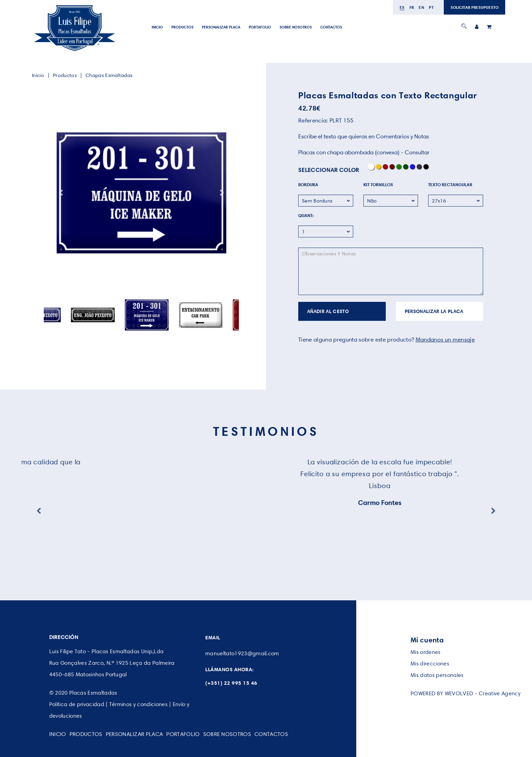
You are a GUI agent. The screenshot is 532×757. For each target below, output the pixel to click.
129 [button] (149, 326)
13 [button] (108, 305)
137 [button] (190, 326)
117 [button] (88, 326)
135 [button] (180, 326)
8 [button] (83, 305)
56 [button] (134, 312)
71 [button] (210, 312)
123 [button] (119, 326)
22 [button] (154, 305)
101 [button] (169, 319)
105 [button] (190, 319)
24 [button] (164, 305)
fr (412, 7)
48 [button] (93, 312)
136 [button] (185, 326)
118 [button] (93, 326)
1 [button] (47, 305)
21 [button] (149, 305)
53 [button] (119, 312)
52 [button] (113, 312)
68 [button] (195, 312)
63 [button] (169, 312)
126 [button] (134, 326)
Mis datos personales (437, 675)
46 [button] (83, 312)
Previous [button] (61, 193)
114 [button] (236, 319)
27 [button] (180, 305)
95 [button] (139, 319)
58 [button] (144, 312)
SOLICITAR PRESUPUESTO (474, 7)
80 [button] (63, 319)
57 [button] (139, 312)
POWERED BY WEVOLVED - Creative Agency (465, 693)
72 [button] (215, 312)
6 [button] (73, 305)
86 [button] (93, 319)
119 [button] (98, 326)
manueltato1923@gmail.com (242, 653)
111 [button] (220, 319)
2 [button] (52, 305)
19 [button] (139, 305)
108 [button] (205, 319)
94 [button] (134, 319)
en (421, 7)
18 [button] (134, 305)
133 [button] (169, 326)
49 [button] (98, 312)
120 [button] (103, 326)
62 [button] (164, 312)
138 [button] (195, 326)
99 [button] (159, 319)
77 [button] (47, 319)
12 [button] (103, 305)
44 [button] (73, 312)
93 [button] (129, 319)
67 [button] (190, 312)
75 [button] (231, 312)
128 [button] (144, 326)
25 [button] (169, 305)
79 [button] (58, 319)
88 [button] (103, 319)
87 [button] (98, 319)
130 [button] (154, 326)
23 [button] (159, 305)
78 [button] (52, 319)
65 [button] (180, 312)
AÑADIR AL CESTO (328, 311)
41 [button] (58, 312)
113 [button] (231, 319)
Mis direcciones (430, 664)
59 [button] (149, 312)
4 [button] (63, 305)
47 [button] (88, 312)
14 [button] (113, 305)
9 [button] (88, 305)
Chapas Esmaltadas (109, 75)
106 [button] (195, 319)
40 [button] (52, 312)
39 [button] (47, 312)
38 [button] (236, 305)
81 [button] (68, 319)
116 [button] (83, 326)
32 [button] (205, 305)
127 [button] (139, 326)
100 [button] (164, 319)
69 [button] (200, 312)
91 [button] (119, 319)
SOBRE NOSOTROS (296, 27)
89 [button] (108, 319)
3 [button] (58, 305)
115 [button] (78, 326)
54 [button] (124, 312)
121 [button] (108, 326)
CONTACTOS (331, 27)
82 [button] (73, 319)
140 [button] (205, 326)
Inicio (157, 27)
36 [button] (225, 305)
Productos (182, 27)
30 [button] (195, 305)
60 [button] (154, 312)
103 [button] (180, 319)
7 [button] (78, 305)
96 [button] (144, 319)
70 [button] (205, 312)
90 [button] (113, 319)
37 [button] (231, 305)
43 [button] (68, 312)
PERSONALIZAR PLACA (221, 27)
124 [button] (124, 326)
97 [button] (149, 319)
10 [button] (93, 305)
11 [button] (98, 305)
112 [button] (225, 319)
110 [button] (215, 319)
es (402, 7)
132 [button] (164, 326)
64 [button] (175, 312)
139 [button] (200, 326)
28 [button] (185, 305)
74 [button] (225, 312)
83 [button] (78, 319)
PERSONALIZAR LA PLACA (434, 311)
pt (431, 7)
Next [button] (222, 193)
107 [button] (200, 319)
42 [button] (63, 312)
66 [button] (185, 312)
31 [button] (200, 305)
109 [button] (210, 319)
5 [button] (68, 305)
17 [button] (129, 305)
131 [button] (159, 326)
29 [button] (190, 305)
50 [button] (103, 312)
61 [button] (159, 312)
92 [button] (124, 319)
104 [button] (185, 319)
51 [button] (108, 312)
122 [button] (113, 326)
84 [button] (83, 319)
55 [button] (129, 312)
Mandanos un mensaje (445, 339)
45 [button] (78, 312)
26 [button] (175, 305)
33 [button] (210, 305)
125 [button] (129, 326)
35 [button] (220, 305)
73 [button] (220, 312)
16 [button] (124, 305)
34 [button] (215, 305)
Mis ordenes (426, 652)
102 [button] (175, 319)
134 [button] (175, 326)
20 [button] (144, 305)
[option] (141, 193)
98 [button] (154, 319)
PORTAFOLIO (260, 27)
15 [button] (119, 305)
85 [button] (88, 319)
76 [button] (236, 312)
